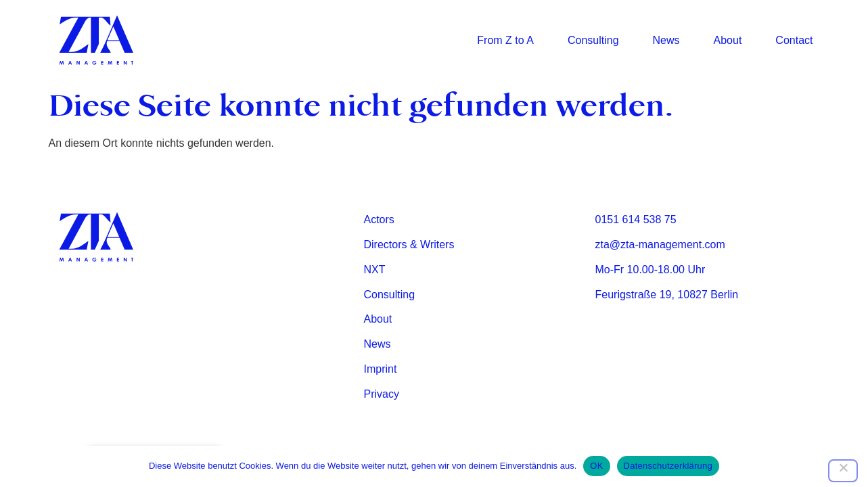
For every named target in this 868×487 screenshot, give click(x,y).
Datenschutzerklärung (668, 466)
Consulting (593, 40)
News (666, 40)
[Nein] (843, 471)
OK (596, 466)
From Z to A (505, 40)
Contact (794, 40)
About (728, 40)
